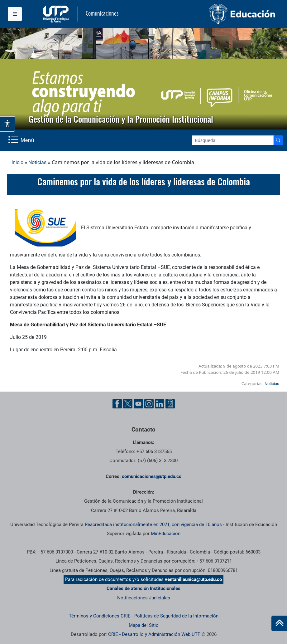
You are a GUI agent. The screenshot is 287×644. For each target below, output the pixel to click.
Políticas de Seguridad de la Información (176, 616)
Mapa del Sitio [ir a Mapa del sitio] (144, 625)
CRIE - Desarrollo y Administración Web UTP (154, 634)
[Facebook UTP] (117, 404)
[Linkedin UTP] (160, 404)
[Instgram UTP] (149, 404)
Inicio (17, 162)
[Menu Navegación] (22, 140)
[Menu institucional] (15, 14)
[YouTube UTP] (138, 404)
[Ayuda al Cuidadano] (170, 404)
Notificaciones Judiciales (144, 598)
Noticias (37, 162)
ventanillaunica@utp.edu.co (193, 579)
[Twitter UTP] (128, 404)
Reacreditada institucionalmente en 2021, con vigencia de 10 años (153, 524)
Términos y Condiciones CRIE (100, 616)
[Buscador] (278, 140)
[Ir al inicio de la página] (279, 623)
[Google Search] (233, 140)
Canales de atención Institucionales (143, 588)
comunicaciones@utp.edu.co (152, 476)
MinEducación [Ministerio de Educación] (166, 534)
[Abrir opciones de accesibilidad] (8, 124)
